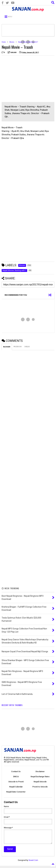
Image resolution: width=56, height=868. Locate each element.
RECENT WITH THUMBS (12, 705)
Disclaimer (40, 772)
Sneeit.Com (33, 862)
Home (4, 42)
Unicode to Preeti (16, 782)
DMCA (16, 777)
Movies (12, 42)
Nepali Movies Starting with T (28, 42)
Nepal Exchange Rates (40, 777)
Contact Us (16, 772)
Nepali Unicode (40, 782)
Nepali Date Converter (16, 792)
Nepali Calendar (16, 787)
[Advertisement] (27, 79)
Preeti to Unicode (40, 787)
